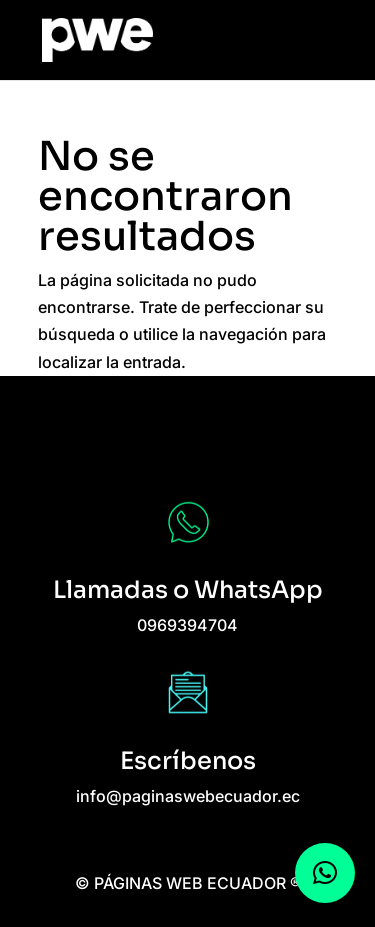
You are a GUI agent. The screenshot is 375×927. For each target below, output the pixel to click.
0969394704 (187, 625)
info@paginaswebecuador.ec (188, 796)
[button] (325, 873)
